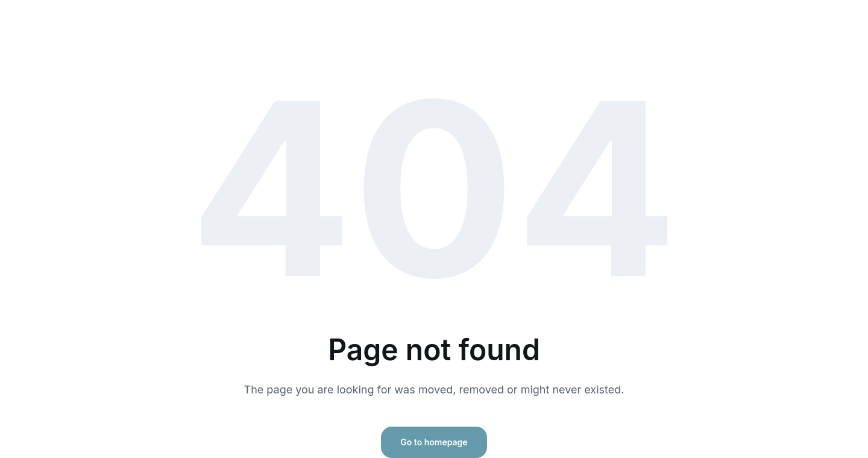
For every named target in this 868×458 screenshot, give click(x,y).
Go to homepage (434, 442)
